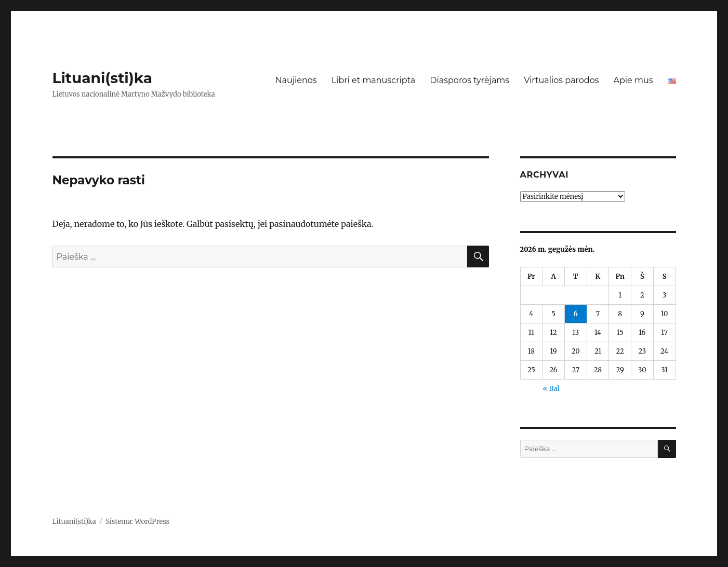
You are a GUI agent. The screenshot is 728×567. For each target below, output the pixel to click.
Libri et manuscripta (374, 80)
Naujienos (296, 80)
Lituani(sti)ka (103, 78)
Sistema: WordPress (137, 522)
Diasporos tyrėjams (469, 80)
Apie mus (633, 80)
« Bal (551, 389)
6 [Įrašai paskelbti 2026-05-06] (576, 314)
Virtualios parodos (561, 80)
